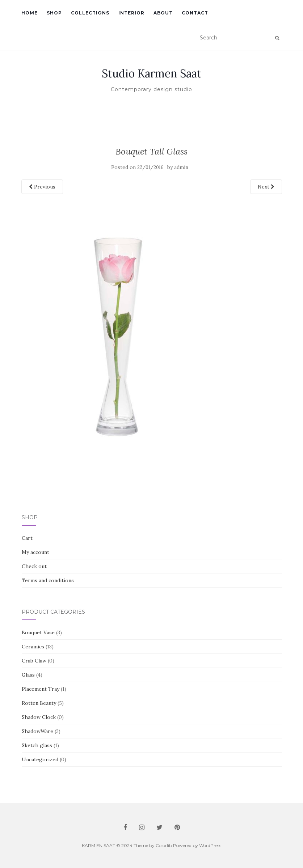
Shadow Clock (39, 717)
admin (181, 167)
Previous (42, 187)
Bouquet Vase (38, 632)
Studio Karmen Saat (151, 73)
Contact (195, 13)
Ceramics (33, 647)
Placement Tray (41, 689)
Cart (27, 538)
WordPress (210, 845)
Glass (28, 675)
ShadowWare (37, 731)
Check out (34, 566)
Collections (90, 13)
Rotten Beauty (39, 703)
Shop (54, 13)
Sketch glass (37, 745)
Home (30, 13)
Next (266, 187)
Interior (131, 13)
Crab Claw (34, 661)
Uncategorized (40, 759)
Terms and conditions (48, 580)
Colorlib (164, 845)
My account (35, 552)
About (163, 13)
